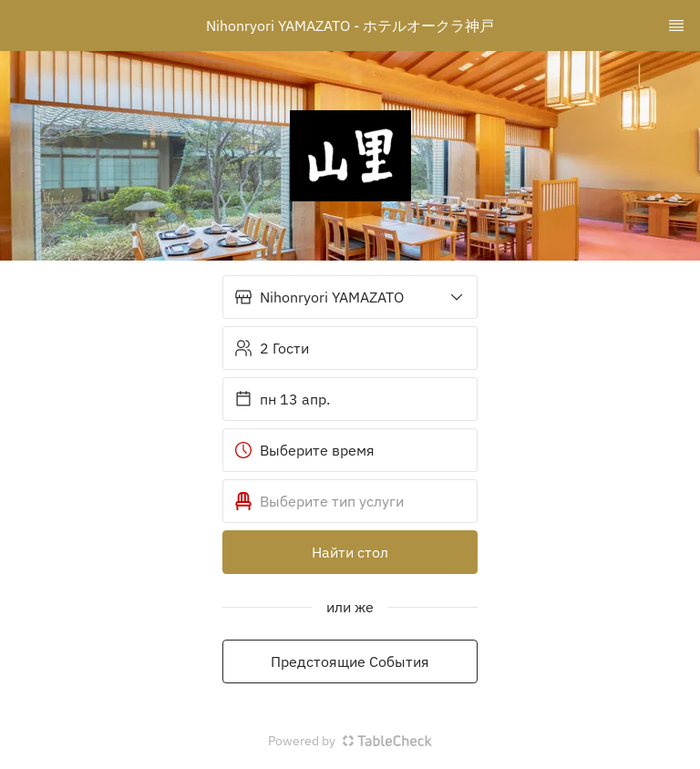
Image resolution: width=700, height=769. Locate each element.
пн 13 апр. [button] (282, 399)
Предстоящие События (350, 661)
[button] (350, 297)
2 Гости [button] (272, 348)
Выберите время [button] (304, 450)
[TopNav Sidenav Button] (676, 26)
